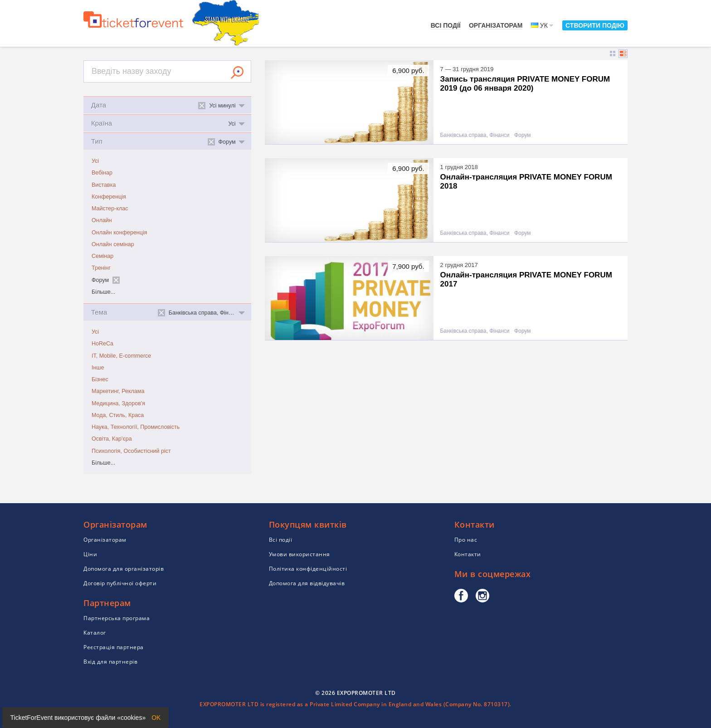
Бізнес (100, 379)
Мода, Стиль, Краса (118, 415)
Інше (98, 368)
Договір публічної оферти (120, 583)
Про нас (466, 540)
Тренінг (101, 268)
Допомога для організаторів (124, 569)
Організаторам (496, 25)
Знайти (237, 73)
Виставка (104, 185)
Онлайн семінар (113, 244)
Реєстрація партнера (114, 647)
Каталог (95, 633)
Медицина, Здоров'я (118, 403)
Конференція (109, 197)
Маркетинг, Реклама (118, 391)
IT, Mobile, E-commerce (121, 356)
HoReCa (102, 344)
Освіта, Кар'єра (112, 439)
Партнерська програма (117, 618)
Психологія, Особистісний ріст (131, 451)
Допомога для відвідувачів (307, 583)
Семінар (102, 256)
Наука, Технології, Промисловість (136, 427)
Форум (522, 135)
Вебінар (102, 173)
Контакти (468, 554)
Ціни (90, 554)
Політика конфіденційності (308, 569)
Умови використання (299, 554)
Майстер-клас (110, 209)
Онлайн (102, 220)
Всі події (446, 25)
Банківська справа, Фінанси (475, 135)
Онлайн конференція (119, 233)
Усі (95, 161)
